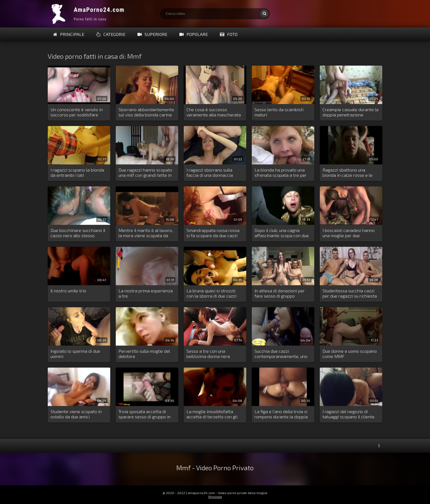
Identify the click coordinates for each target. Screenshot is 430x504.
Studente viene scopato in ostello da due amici (76, 414)
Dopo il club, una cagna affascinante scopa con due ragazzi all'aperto (282, 233)
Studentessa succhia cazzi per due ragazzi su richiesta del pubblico (350, 293)
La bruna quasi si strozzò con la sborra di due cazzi (211, 293)
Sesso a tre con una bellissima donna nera (208, 354)
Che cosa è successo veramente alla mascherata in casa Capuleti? (214, 112)
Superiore (152, 34)
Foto (229, 34)
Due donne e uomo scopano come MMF (350, 354)
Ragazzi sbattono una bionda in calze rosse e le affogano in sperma (347, 173)
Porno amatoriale (89, 14)
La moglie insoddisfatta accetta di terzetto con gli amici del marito (212, 414)
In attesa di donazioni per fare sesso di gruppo (280, 293)
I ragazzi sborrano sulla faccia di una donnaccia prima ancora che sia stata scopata (213, 173)
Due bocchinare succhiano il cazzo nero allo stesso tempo (78, 233)
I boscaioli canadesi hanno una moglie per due (349, 233)
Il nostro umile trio (68, 291)
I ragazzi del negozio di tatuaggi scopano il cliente (349, 414)
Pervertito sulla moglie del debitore (144, 354)
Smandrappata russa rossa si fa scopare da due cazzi (213, 233)
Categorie (111, 34)
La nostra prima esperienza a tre (146, 293)
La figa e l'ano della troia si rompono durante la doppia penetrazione (281, 414)
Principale (69, 34)
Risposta (215, 497)
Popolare (194, 34)
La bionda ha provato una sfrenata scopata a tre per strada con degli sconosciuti (282, 173)
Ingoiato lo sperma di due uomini (75, 354)
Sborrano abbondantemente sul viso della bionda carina (146, 112)
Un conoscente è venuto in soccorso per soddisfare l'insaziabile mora (77, 112)
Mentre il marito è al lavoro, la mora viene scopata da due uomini (146, 233)
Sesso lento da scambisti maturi (279, 112)
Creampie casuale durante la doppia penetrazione (350, 112)
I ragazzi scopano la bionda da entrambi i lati (77, 172)
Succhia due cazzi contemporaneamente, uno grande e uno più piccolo (281, 354)
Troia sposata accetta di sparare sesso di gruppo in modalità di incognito (145, 414)
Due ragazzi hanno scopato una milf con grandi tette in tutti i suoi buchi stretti (145, 173)
